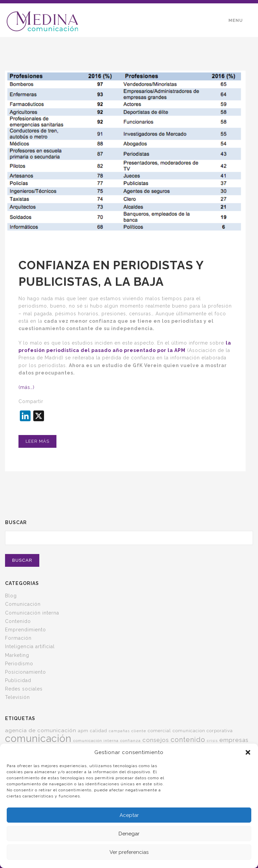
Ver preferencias (129, 852)
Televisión (17, 697)
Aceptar (129, 815)
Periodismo (19, 664)
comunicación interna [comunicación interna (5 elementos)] (96, 741)
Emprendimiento (26, 630)
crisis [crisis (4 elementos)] (212, 741)
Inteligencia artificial (30, 646)
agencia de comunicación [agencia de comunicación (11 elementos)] (41, 730)
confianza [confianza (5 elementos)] (131, 741)
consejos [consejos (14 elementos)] (156, 740)
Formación (18, 638)
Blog (11, 596)
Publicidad (18, 680)
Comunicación (23, 604)
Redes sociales (24, 689)
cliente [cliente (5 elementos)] (139, 731)
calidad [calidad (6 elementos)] (99, 731)
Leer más (37, 441)
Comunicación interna (32, 613)
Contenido (18, 621)
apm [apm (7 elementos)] (83, 731)
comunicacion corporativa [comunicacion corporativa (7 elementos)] (203, 731)
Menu (236, 20)
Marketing (17, 655)
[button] (248, 752)
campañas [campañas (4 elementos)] (119, 731)
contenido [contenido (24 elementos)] (188, 740)
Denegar (129, 834)
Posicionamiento (26, 672)
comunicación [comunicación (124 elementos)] (38, 738)
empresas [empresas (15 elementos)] (234, 740)
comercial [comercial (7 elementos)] (159, 731)
